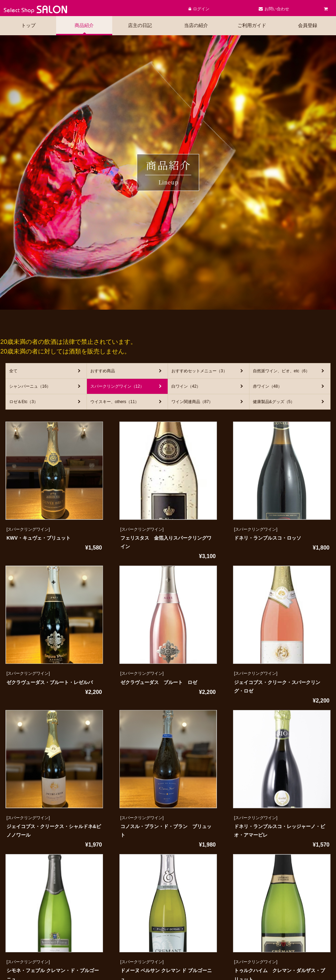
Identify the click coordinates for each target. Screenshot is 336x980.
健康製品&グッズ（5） (274, 402)
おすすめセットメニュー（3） (199, 371)
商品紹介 (84, 25)
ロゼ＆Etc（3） (24, 402)
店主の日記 (140, 25)
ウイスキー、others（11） (115, 402)
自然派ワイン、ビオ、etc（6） (281, 371)
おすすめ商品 (103, 371)
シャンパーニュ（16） (30, 386)
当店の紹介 (196, 25)
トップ (28, 25)
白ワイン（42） (186, 386)
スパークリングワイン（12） (117, 386)
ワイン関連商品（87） (192, 402)
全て (13, 371)
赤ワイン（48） (267, 386)
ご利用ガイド (252, 25)
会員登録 (308, 25)
